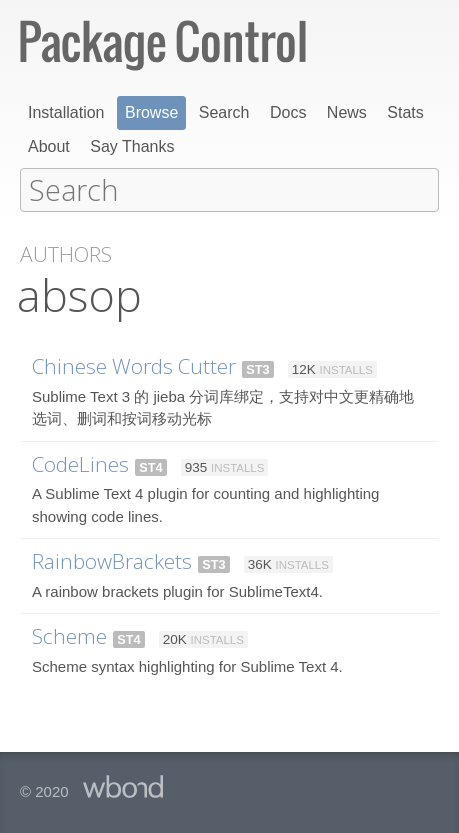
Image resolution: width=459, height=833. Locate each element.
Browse (151, 112)
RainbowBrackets (112, 560)
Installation (66, 112)
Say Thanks (132, 146)
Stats (405, 112)
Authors (66, 253)
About (49, 146)
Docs (288, 112)
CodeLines (80, 463)
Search (224, 112)
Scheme (69, 635)
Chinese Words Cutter (134, 365)
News (347, 112)
